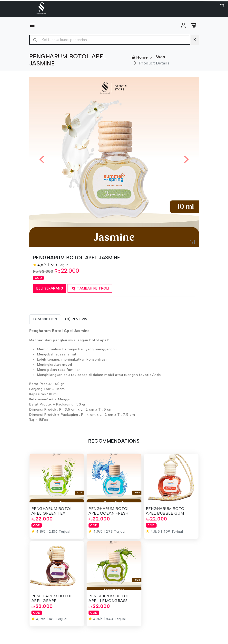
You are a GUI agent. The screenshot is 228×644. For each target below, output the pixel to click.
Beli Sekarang (50, 288)
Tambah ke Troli (90, 288)
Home (139, 57)
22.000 (70, 271)
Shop (160, 57)
